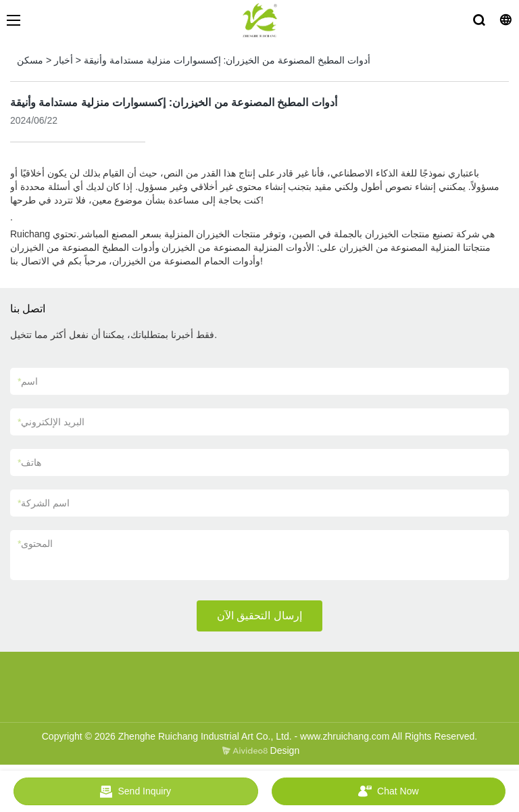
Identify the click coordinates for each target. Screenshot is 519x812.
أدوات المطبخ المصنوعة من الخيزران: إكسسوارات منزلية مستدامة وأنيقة (227, 60)
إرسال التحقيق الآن (259, 616)
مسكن (30, 60)
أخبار (64, 60)
